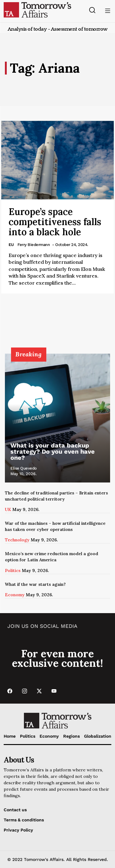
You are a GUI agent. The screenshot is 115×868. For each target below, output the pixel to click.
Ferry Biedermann (34, 245)
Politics (13, 570)
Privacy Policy (18, 830)
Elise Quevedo (24, 468)
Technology (17, 540)
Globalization (98, 736)
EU (11, 245)
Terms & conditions (24, 820)
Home (10, 736)
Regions (71, 736)
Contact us (15, 810)
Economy (15, 595)
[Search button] (92, 10)
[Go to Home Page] (37, 10)
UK (8, 509)
